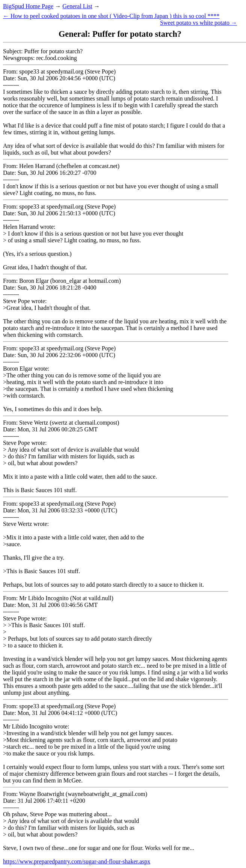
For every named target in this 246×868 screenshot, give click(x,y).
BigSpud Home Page (28, 6)
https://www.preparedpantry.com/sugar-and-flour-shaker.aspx (77, 861)
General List (77, 6)
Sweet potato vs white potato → (198, 23)
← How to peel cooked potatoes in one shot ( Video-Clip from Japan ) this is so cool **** (111, 16)
